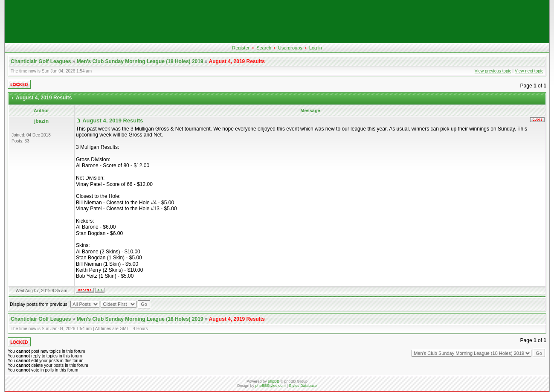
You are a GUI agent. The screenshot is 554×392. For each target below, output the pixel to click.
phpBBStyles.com (271, 386)
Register (241, 48)
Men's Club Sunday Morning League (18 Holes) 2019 (140, 61)
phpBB (274, 381)
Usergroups (290, 48)
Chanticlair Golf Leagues (41, 61)
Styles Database (303, 386)
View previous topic (493, 71)
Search (264, 48)
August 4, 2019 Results (237, 61)
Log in (316, 48)
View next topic (529, 71)
